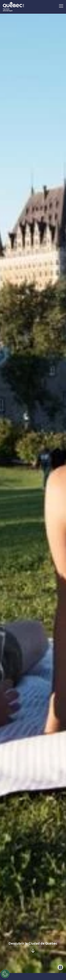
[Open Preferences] (5, 974)
